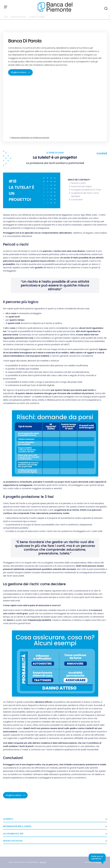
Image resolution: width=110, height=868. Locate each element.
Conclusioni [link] (77, 200)
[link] (43, 862)
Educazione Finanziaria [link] (18, 17)
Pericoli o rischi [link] (78, 183)
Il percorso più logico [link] (81, 186)
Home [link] (6, 17)
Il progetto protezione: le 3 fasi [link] (86, 190)
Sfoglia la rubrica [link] (20, 72)
